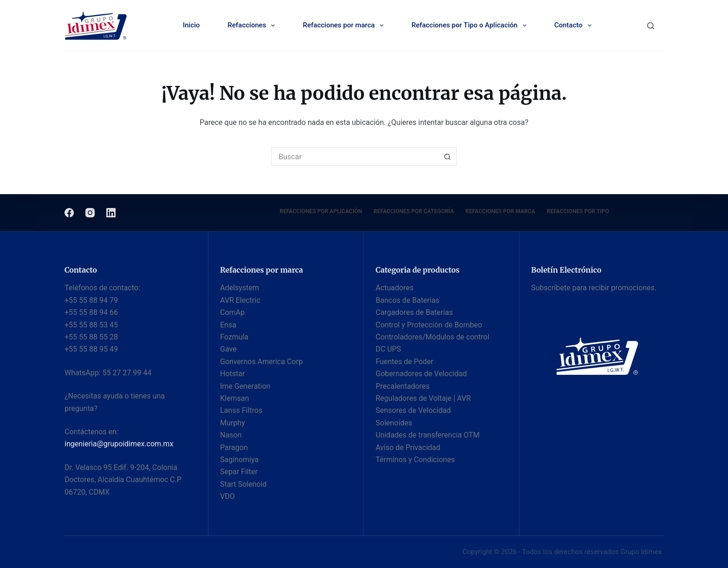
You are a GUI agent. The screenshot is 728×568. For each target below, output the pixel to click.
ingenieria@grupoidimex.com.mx (119, 444)
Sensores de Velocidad (413, 410)
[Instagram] (90, 213)
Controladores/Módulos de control (432, 337)
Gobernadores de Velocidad (421, 374)
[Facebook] (69, 213)
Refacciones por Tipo (578, 211)
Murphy (233, 423)
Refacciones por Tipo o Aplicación (471, 26)
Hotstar (232, 374)
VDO (227, 496)
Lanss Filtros (241, 410)
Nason (231, 435)
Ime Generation (245, 386)
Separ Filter (239, 472)
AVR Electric (240, 300)
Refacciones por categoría (414, 211)
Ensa (228, 325)
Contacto (575, 26)
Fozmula (234, 337)
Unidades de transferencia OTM (428, 435)
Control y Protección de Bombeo (429, 325)
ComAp (232, 312)
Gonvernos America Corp (261, 362)
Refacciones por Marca (500, 211)
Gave (228, 349)
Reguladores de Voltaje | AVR (423, 398)
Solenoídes (394, 423)
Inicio (192, 25)
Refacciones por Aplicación (321, 211)
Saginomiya (239, 460)
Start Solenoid (243, 484)
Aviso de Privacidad (408, 447)
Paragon (234, 447)
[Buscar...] (355, 157)
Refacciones (253, 26)
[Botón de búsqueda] (448, 157)
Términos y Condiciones (415, 460)
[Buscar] (651, 26)
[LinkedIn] (111, 213)
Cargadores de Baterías (414, 312)
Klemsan (234, 398)
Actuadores (395, 288)
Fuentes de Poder (404, 362)
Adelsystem (240, 288)
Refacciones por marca (345, 26)
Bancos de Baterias (407, 300)
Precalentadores (403, 386)
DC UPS (388, 349)
